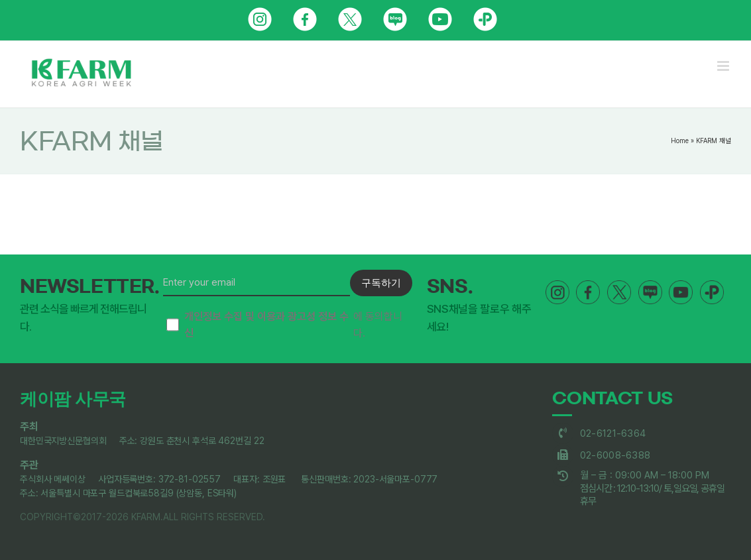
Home (680, 140)
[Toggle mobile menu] (724, 66)
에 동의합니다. (284, 325)
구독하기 (381, 283)
